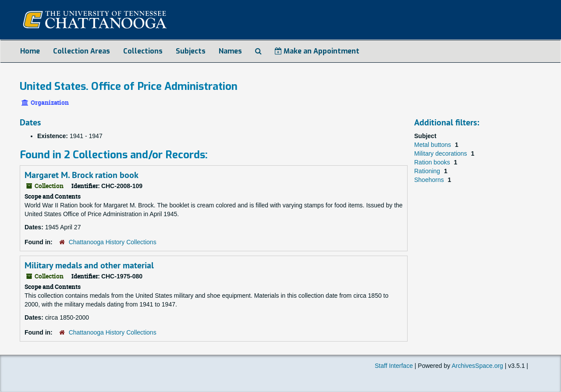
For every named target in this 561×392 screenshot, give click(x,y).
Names (230, 51)
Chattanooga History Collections (113, 242)
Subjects (191, 51)
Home (30, 51)
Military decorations (442, 153)
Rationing (428, 171)
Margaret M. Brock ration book (82, 175)
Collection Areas (82, 51)
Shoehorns (430, 180)
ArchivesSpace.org (477, 366)
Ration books (433, 162)
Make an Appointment (317, 51)
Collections (143, 51)
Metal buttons (433, 145)
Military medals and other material (89, 265)
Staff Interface (394, 366)
